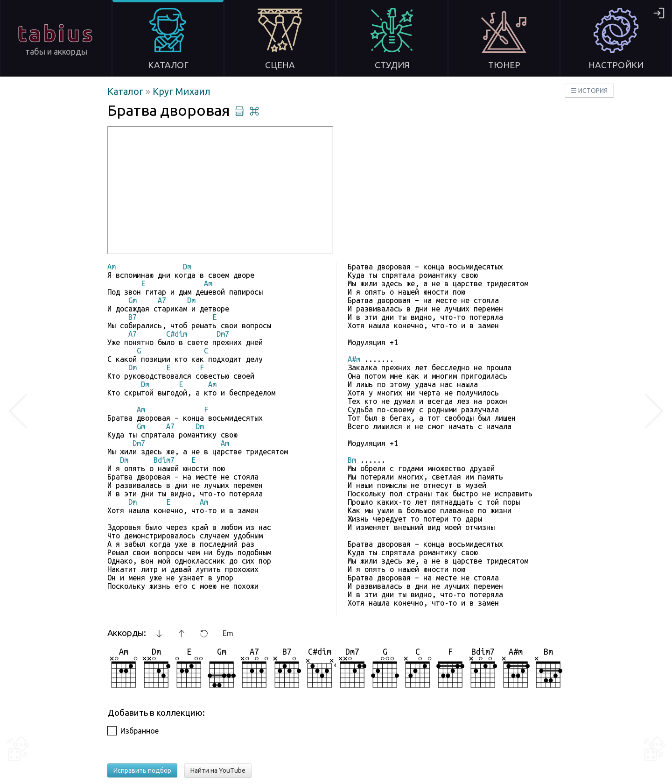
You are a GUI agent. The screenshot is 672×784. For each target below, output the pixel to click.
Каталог (126, 91)
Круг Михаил (182, 91)
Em (228, 633)
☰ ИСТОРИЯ (589, 91)
